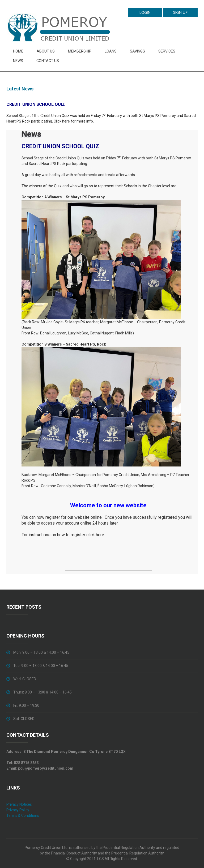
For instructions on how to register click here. (63, 535)
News (18, 61)
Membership (80, 51)
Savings (137, 51)
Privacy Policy (18, 810)
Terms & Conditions (23, 815)
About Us (46, 51)
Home (18, 51)
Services (167, 51)
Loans (111, 51)
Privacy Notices (19, 804)
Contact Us (48, 61)
